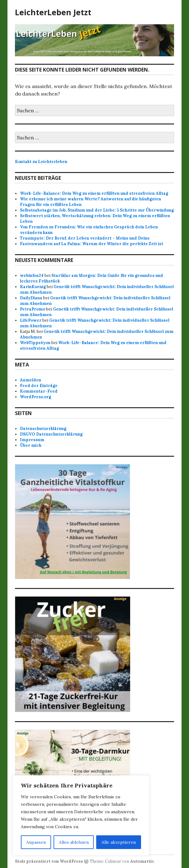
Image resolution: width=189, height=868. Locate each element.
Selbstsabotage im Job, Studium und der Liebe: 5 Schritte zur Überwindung (97, 210)
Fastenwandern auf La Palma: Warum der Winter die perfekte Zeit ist (92, 244)
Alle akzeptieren (119, 842)
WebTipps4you (35, 343)
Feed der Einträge (39, 386)
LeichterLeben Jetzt (53, 12)
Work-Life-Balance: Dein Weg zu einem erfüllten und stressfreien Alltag (94, 193)
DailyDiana (31, 298)
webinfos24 (32, 275)
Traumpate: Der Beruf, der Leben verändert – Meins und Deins (85, 238)
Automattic (142, 861)
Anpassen (36, 842)
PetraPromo (33, 309)
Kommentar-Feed (39, 391)
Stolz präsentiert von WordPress (49, 861)
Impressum (32, 440)
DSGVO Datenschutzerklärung (51, 434)
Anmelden (31, 380)
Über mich (31, 445)
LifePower (31, 320)
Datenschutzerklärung (43, 429)
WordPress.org (35, 397)
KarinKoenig (33, 287)
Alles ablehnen (74, 842)
